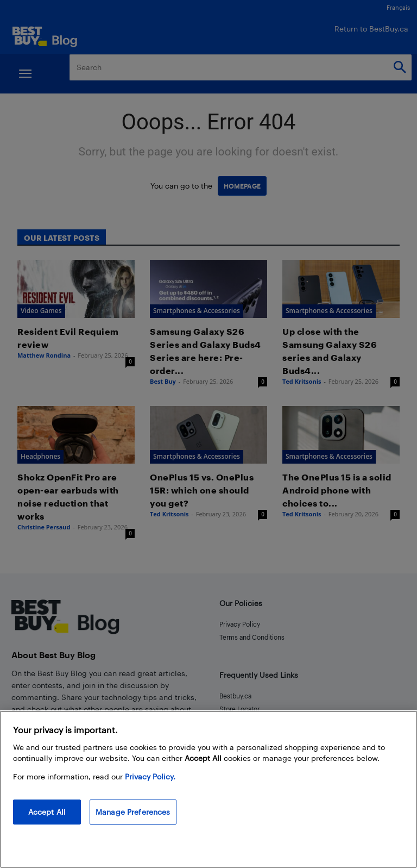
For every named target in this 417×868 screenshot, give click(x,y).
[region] (208, 789)
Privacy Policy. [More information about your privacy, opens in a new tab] (150, 776)
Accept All (47, 812)
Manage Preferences (133, 812)
